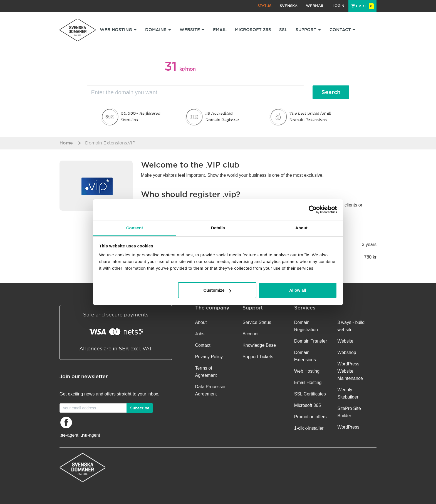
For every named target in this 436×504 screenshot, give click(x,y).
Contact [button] (343, 30)
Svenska (289, 6)
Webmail (315, 6)
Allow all (298, 290)
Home (66, 143)
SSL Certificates (310, 394)
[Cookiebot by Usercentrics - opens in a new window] (313, 210)
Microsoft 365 (253, 30)
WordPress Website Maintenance (350, 371)
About (201, 322)
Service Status (257, 322)
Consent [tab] (135, 228)
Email (220, 30)
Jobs (200, 334)
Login (338, 6)
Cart (362, 6)
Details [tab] (218, 228)
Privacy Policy (209, 357)
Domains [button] (158, 30)
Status (264, 6)
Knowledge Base (259, 345)
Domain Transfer (311, 341)
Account (251, 334)
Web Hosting (307, 371)
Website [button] (192, 30)
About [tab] (301, 228)
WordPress (348, 427)
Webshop (347, 352)
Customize (217, 290)
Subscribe (140, 408)
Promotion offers (310, 417)
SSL (283, 30)
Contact (203, 345)
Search (331, 92)
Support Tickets (258, 357)
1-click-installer (309, 428)
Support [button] (308, 30)
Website (345, 341)
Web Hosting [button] (118, 30)
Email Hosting (308, 383)
